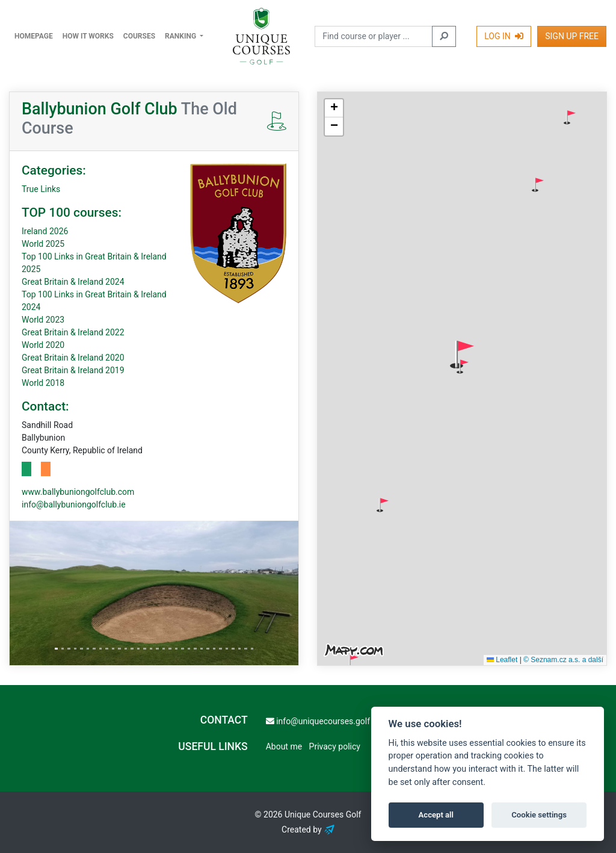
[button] (570, 117)
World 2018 (43, 383)
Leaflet (502, 660)
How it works (88, 36)
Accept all (436, 815)
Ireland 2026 (45, 231)
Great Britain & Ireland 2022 (73, 332)
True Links (41, 189)
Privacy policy (335, 746)
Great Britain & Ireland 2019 (73, 370)
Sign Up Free (572, 36)
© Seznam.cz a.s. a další (563, 660)
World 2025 (43, 244)
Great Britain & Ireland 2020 (73, 358)
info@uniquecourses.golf (318, 721)
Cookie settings (539, 815)
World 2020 (43, 345)
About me (284, 746)
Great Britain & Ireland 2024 (73, 282)
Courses (139, 36)
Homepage (34, 36)
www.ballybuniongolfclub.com (78, 492)
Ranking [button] (181, 36)
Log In (504, 36)
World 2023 (43, 320)
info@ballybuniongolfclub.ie (74, 504)
